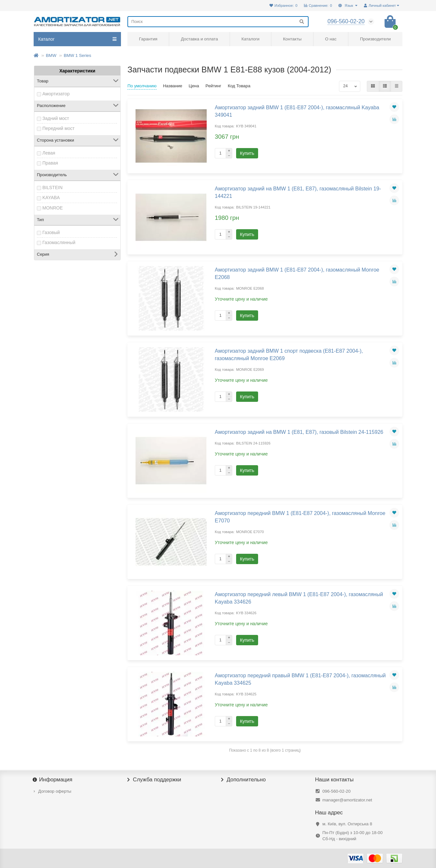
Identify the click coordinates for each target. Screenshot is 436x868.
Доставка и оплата (199, 39)
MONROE (53, 208)
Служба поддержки (154, 780)
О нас (331, 39)
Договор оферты (55, 791)
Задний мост (56, 118)
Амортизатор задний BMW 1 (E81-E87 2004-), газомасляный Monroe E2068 (297, 273)
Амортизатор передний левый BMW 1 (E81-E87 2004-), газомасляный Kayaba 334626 (299, 598)
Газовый (51, 232)
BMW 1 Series (77, 55)
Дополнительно (244, 780)
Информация (53, 780)
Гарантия (148, 39)
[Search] (218, 22)
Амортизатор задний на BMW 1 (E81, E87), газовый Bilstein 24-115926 (299, 432)
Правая (50, 163)
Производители (375, 39)
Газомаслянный (59, 242)
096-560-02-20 (337, 791)
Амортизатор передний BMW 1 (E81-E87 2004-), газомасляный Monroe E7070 (300, 517)
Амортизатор (56, 94)
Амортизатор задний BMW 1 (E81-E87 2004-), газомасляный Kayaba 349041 (297, 111)
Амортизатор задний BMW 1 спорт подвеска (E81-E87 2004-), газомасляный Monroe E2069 (289, 354)
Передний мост (58, 128)
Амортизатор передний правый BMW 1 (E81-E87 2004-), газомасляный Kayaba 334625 (300, 679)
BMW (51, 55)
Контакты (292, 39)
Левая (49, 153)
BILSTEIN (52, 188)
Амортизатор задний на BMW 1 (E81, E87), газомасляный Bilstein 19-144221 (298, 192)
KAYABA (51, 198)
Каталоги (250, 39)
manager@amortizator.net (347, 800)
